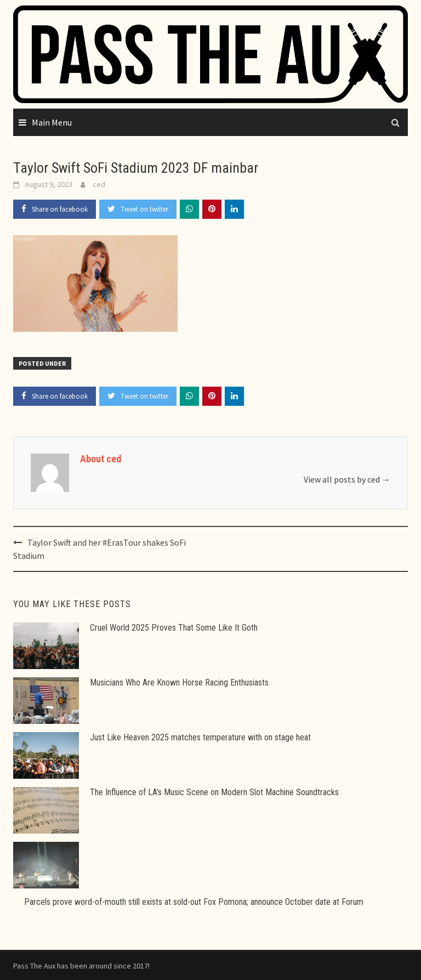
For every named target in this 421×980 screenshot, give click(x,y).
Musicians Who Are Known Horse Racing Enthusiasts (179, 682)
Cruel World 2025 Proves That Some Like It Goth (174, 628)
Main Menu (52, 122)
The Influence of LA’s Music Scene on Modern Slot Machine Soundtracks (214, 792)
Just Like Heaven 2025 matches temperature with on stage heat (200, 737)
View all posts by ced (347, 479)
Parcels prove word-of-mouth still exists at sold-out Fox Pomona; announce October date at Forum (194, 902)
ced (99, 184)
